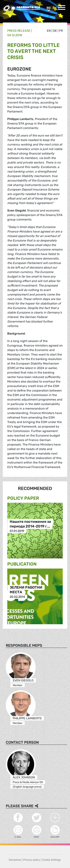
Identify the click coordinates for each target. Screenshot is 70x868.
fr (61, 31)
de (55, 31)
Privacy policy (32, 860)
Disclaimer (15, 860)
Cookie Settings (51, 860)
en (49, 31)
